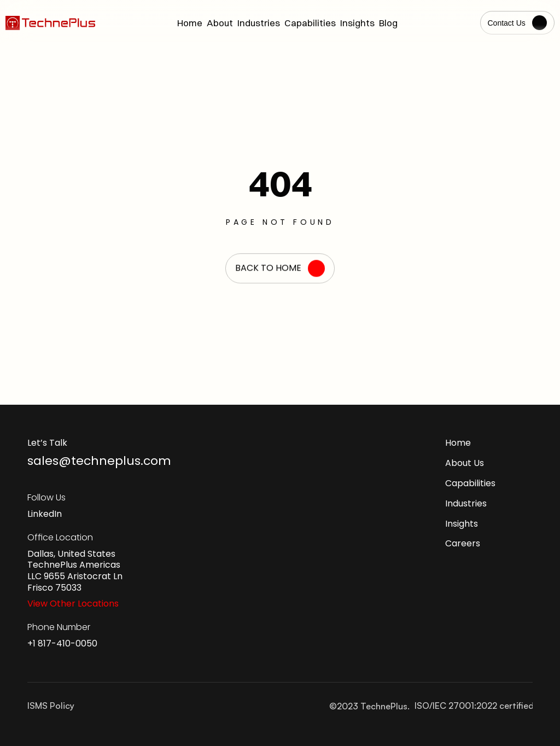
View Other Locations (73, 604)
